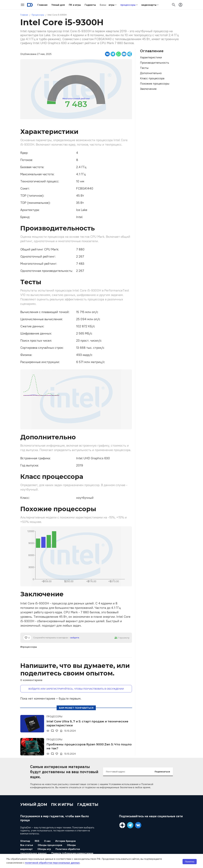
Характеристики (151, 57)
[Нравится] (27, 638)
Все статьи (27, 845)
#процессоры (29, 647)
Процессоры (38, 15)
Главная (24, 15)
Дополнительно (151, 73)
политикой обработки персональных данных (52, 863)
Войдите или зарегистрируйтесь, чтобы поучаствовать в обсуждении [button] (76, 689)
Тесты (144, 68)
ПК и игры (62, 805)
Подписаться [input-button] (162, 772)
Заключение (148, 89)
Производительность (155, 63)
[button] (42, 5)
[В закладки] (61, 731)
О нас (47, 841)
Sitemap (25, 841)
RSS (37, 841)
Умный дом (34, 805)
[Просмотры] (48, 731)
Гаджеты (88, 805)
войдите (75, 638)
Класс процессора (152, 78)
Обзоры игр (44, 849)
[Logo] (30, 5)
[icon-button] (23, 5)
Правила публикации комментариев (72, 853)
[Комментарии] (52, 731)
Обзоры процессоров (50, 845)
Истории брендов (65, 841)
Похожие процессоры (155, 84)
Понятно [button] (190, 862)
